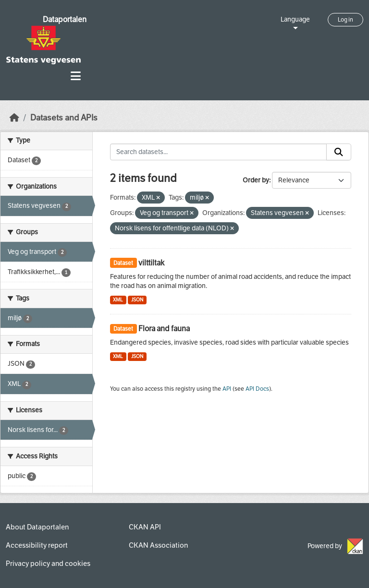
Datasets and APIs (64, 118)
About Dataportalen (37, 527)
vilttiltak (151, 263)
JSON (137, 300)
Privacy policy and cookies (48, 564)
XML (118, 300)
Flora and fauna (164, 329)
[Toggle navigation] (76, 76)
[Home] (14, 118)
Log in (345, 20)
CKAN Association (158, 545)
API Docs (257, 389)
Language (295, 19)
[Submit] (339, 152)
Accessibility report (37, 545)
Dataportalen (65, 19)
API (227, 389)
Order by (256, 180)
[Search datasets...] (219, 152)
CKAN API (145, 527)
